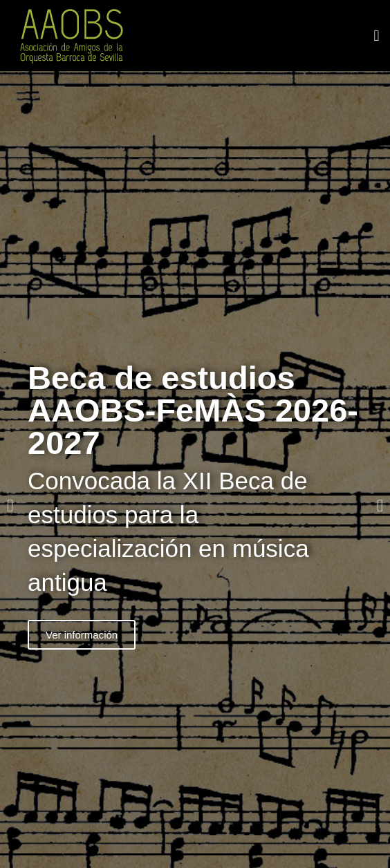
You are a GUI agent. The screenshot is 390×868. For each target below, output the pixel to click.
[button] (377, 36)
